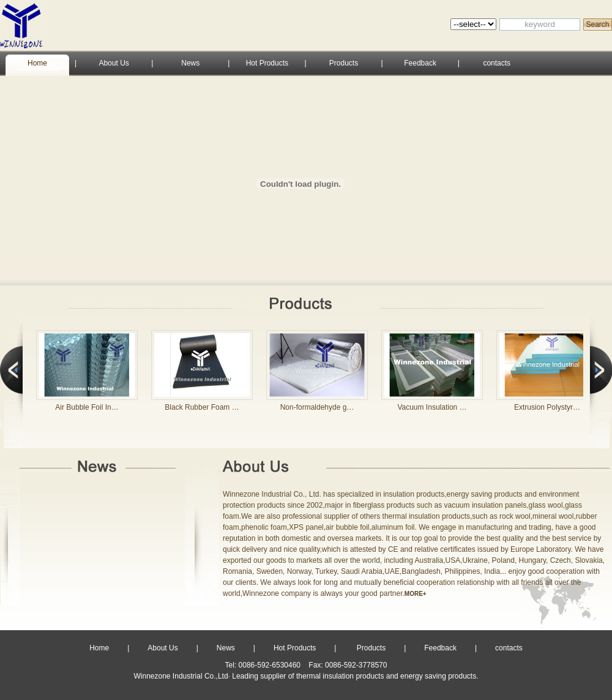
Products (344, 63)
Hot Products (267, 63)
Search (597, 24)
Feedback (420, 63)
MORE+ (416, 594)
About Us (114, 63)
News (190, 63)
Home (37, 63)
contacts (497, 63)
